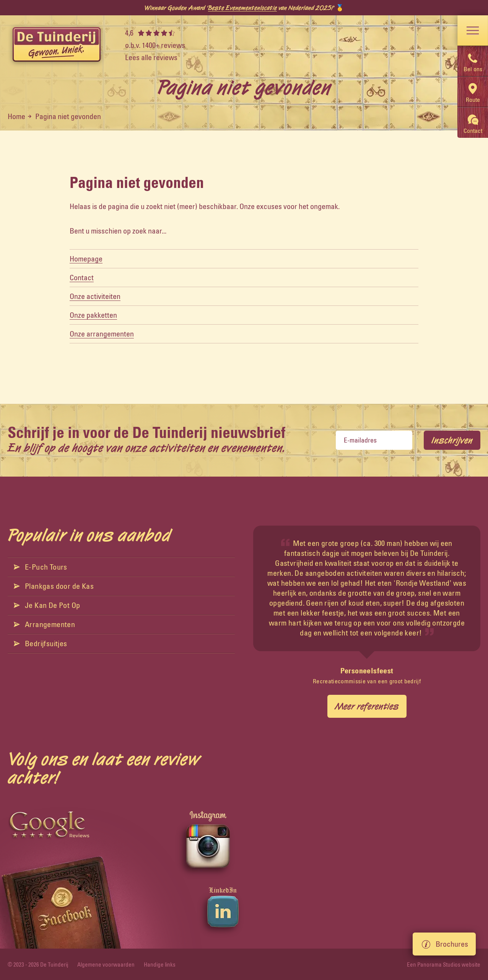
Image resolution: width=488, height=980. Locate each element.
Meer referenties (367, 706)
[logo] (57, 45)
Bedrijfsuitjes (41, 643)
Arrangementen (44, 624)
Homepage (86, 259)
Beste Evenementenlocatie (242, 8)
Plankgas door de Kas (54, 586)
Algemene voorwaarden (106, 964)
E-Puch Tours (41, 567)
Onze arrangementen (102, 334)
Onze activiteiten (95, 296)
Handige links (160, 964)
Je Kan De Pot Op (47, 605)
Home (16, 116)
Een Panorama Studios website (444, 964)
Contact (82, 277)
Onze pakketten (93, 315)
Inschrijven (452, 440)
